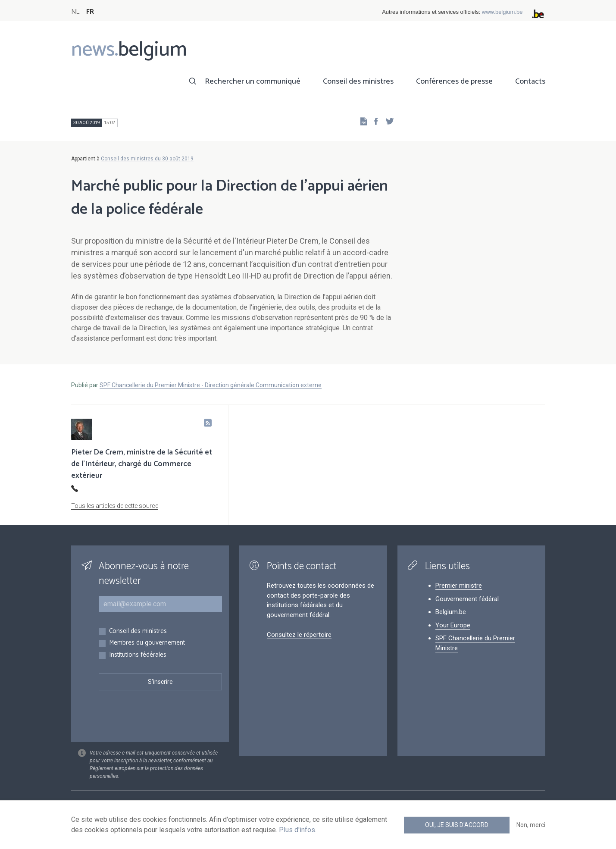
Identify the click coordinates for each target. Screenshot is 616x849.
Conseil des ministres (358, 81)
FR (90, 12)
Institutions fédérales (138, 655)
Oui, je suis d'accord (457, 825)
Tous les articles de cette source (115, 506)
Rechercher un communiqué (253, 81)
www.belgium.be (502, 12)
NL (75, 12)
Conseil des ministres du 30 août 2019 (147, 159)
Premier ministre (459, 586)
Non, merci (531, 825)
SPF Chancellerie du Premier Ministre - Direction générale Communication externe (211, 385)
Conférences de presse (454, 81)
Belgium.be (451, 612)
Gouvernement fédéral (467, 599)
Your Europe (453, 625)
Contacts (530, 81)
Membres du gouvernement (147, 643)
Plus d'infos (297, 830)
